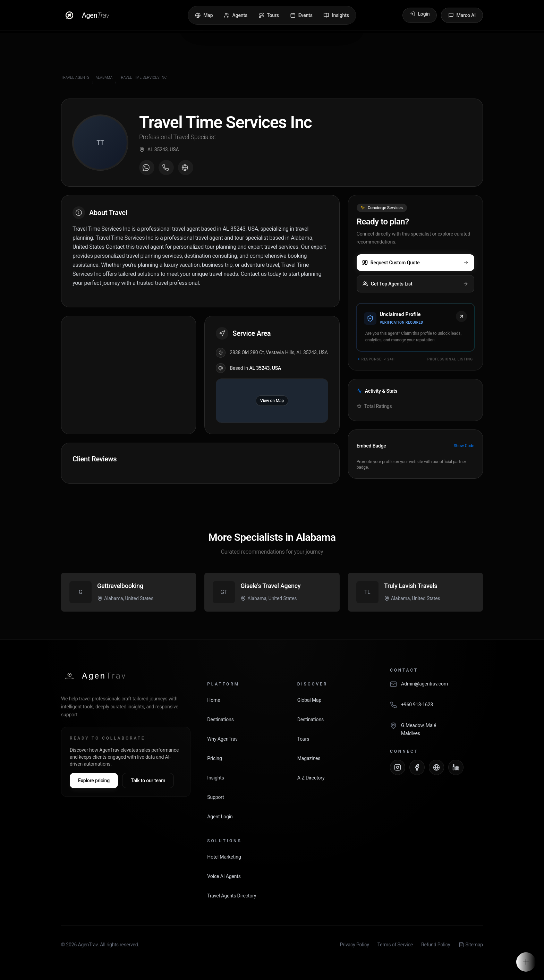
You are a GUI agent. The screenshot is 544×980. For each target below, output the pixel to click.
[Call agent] (166, 168)
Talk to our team (148, 781)
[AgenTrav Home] (94, 676)
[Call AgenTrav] (436, 708)
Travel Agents (75, 78)
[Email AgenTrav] (436, 688)
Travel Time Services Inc (143, 78)
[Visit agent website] (186, 168)
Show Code (464, 446)
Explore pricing (94, 781)
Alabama (104, 78)
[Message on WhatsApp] (147, 168)
